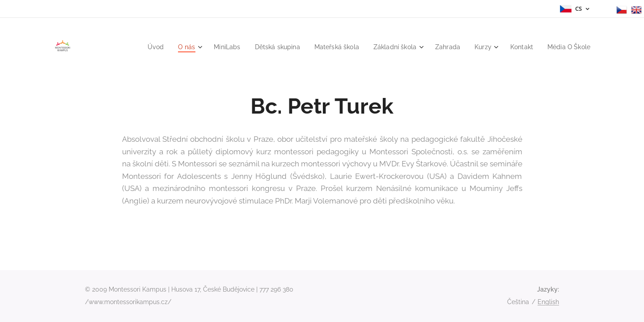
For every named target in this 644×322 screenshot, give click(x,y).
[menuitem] (136, 47)
